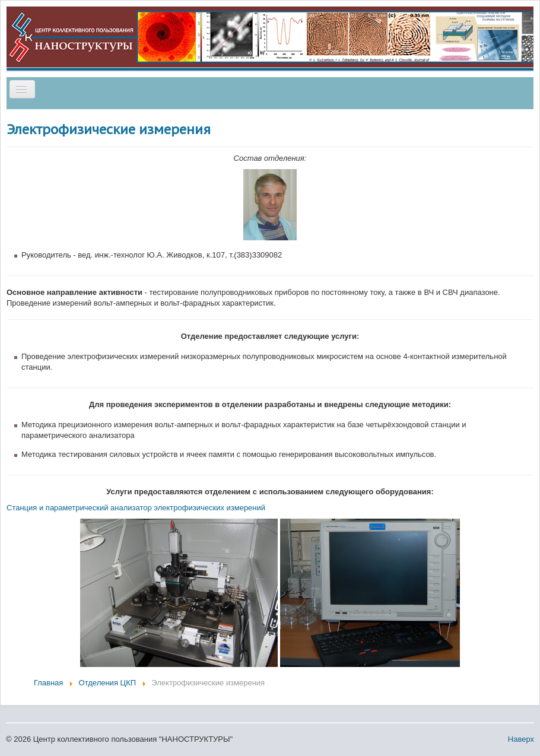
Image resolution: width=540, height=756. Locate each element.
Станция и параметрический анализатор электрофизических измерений (136, 508)
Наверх (521, 739)
